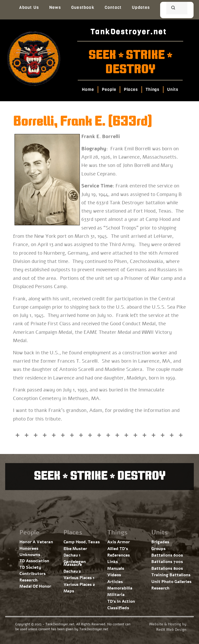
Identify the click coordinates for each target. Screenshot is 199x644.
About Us (29, 7)
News (55, 7)
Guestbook (83, 7)
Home (88, 89)
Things (152, 89)
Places (131, 89)
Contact (113, 7)
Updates (141, 7)
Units (173, 89)
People (109, 89)
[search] (171, 9)
